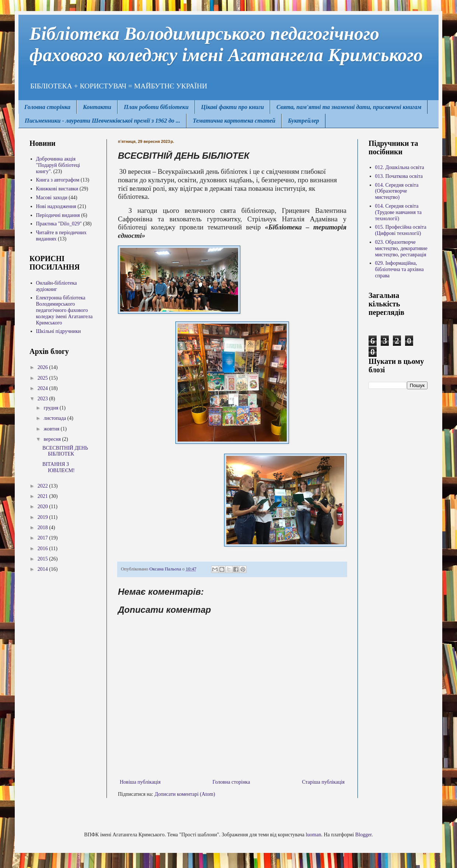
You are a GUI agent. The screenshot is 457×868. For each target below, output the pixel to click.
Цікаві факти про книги (233, 107)
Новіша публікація (140, 782)
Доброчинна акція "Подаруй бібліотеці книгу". (58, 165)
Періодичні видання (58, 215)
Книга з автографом (58, 180)
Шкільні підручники (59, 331)
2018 (43, 528)
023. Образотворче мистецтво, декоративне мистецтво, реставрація (401, 248)
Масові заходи (52, 198)
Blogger (363, 835)
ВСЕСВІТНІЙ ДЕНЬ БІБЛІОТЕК (65, 451)
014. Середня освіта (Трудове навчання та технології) (398, 212)
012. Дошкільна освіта (400, 167)
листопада (55, 418)
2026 (43, 367)
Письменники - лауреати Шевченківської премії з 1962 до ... (102, 121)
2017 (43, 538)
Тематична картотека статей (234, 121)
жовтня (52, 429)
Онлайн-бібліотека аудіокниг (57, 286)
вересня (53, 439)
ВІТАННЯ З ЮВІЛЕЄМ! (59, 467)
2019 (43, 517)
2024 (43, 388)
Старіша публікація (323, 782)
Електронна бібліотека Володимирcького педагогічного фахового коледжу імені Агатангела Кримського (64, 310)
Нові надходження (56, 206)
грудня (51, 408)
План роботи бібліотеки (156, 107)
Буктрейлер (303, 121)
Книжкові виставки (57, 189)
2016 (43, 549)
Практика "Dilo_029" (59, 224)
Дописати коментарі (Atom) (185, 794)
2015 (43, 559)
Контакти (97, 107)
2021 (43, 496)
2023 (43, 399)
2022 (43, 486)
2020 (43, 507)
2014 (43, 569)
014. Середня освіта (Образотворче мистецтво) (397, 191)
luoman (313, 835)
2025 (43, 378)
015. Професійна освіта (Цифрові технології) (401, 230)
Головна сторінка (47, 107)
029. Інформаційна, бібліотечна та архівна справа (400, 269)
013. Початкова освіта (399, 176)
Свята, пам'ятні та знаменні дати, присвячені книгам (349, 107)
